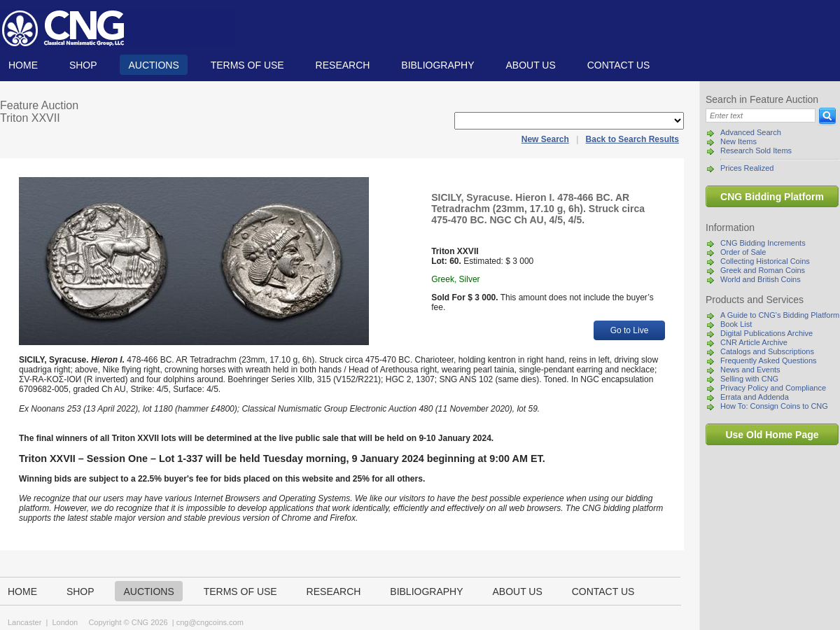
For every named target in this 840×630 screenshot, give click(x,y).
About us (530, 65)
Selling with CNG (749, 379)
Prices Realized (747, 168)
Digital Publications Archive (766, 333)
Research (343, 65)
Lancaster (24, 622)
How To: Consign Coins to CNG (774, 406)
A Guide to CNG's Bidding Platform (780, 315)
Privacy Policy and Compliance (773, 388)
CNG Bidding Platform (772, 197)
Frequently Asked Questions (769, 360)
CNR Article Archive (754, 342)
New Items (738, 141)
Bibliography (437, 65)
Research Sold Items (756, 150)
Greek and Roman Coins (763, 270)
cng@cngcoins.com (210, 622)
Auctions (153, 65)
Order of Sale (743, 252)
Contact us (619, 65)
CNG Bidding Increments (763, 243)
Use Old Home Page (772, 435)
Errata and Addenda (755, 397)
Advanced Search (751, 132)
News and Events (750, 370)
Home (23, 65)
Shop (83, 65)
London (65, 622)
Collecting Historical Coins (765, 261)
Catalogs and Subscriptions (767, 351)
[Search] (761, 115)
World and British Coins (761, 279)
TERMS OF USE (247, 65)
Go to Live (630, 330)
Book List (736, 324)
